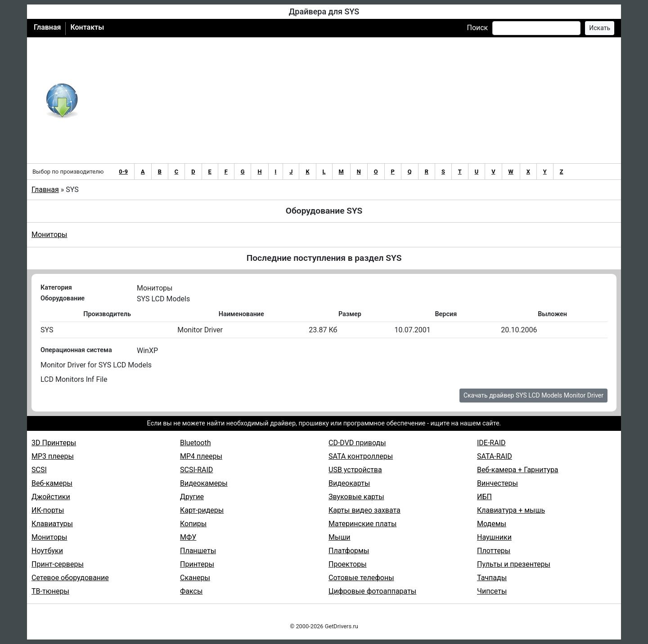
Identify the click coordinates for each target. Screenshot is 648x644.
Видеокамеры (204, 483)
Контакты (87, 27)
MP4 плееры (201, 456)
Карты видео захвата (364, 510)
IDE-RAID (491, 443)
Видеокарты (349, 483)
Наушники (494, 537)
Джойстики (51, 497)
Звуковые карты (356, 497)
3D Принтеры (54, 443)
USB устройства (355, 470)
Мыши (340, 537)
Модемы (492, 524)
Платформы (349, 551)
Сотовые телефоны (361, 578)
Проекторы (348, 564)
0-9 (123, 172)
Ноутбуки (47, 551)
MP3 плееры (53, 456)
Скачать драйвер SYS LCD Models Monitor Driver (533, 395)
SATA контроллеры (361, 456)
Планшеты (198, 551)
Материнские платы (362, 524)
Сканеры (195, 578)
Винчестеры (497, 483)
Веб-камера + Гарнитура (518, 470)
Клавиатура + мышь (511, 510)
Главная (47, 27)
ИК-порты (48, 510)
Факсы (191, 591)
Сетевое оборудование (70, 578)
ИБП (484, 497)
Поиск (477, 28)
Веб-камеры (52, 483)
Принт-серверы (58, 564)
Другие (192, 497)
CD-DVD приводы (357, 443)
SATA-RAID (495, 456)
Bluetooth (196, 443)
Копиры (193, 524)
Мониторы (49, 235)
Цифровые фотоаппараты (372, 591)
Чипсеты (492, 591)
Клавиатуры (52, 524)
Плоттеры (494, 551)
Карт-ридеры (202, 510)
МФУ (188, 537)
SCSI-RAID (196, 470)
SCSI (39, 470)
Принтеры (197, 564)
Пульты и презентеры (514, 564)
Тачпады (492, 578)
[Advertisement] (353, 100)
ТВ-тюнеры (50, 591)
